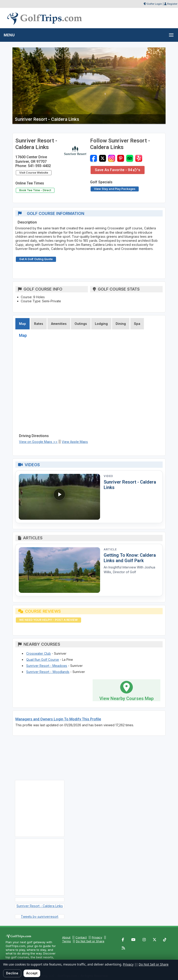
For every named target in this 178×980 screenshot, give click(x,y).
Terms (67, 941)
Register (172, 4)
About (66, 937)
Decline (12, 973)
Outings (81, 324)
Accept (32, 973)
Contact (81, 937)
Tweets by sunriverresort (40, 916)
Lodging (101, 324)
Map (22, 324)
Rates (39, 324)
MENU (9, 35)
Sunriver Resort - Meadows (47, 666)
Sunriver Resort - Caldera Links (40, 906)
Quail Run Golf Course (43, 660)
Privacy (97, 937)
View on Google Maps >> (38, 442)
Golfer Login (154, 4)
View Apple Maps (75, 442)
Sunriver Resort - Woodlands (48, 672)
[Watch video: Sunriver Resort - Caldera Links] (59, 497)
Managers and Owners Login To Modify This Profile (58, 719)
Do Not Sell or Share (90, 941)
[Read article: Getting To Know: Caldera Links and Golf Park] (59, 570)
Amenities (59, 324)
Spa (137, 324)
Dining (121, 324)
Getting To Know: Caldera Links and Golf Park (130, 558)
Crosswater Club (39, 653)
